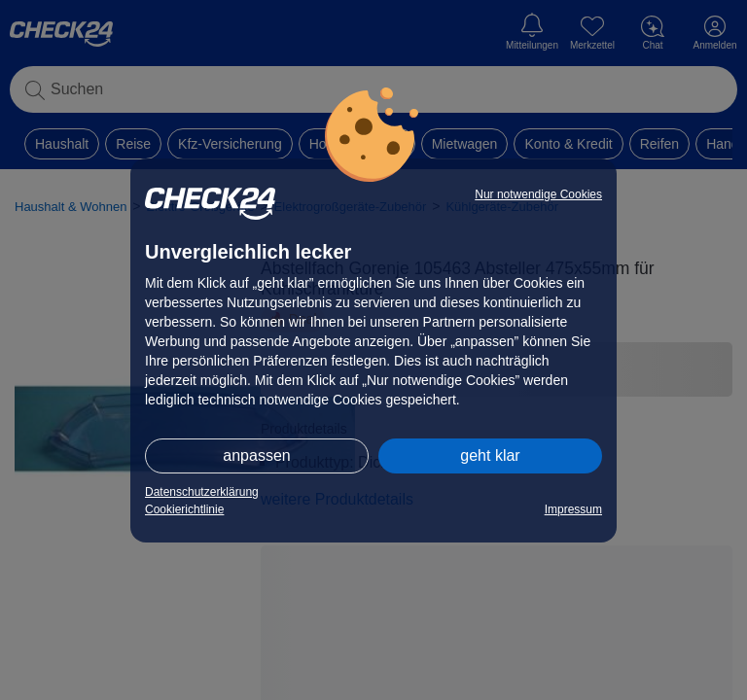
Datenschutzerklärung (202, 492)
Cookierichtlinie (184, 509)
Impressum (573, 509)
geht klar (490, 455)
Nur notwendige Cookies (538, 194)
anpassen (256, 455)
